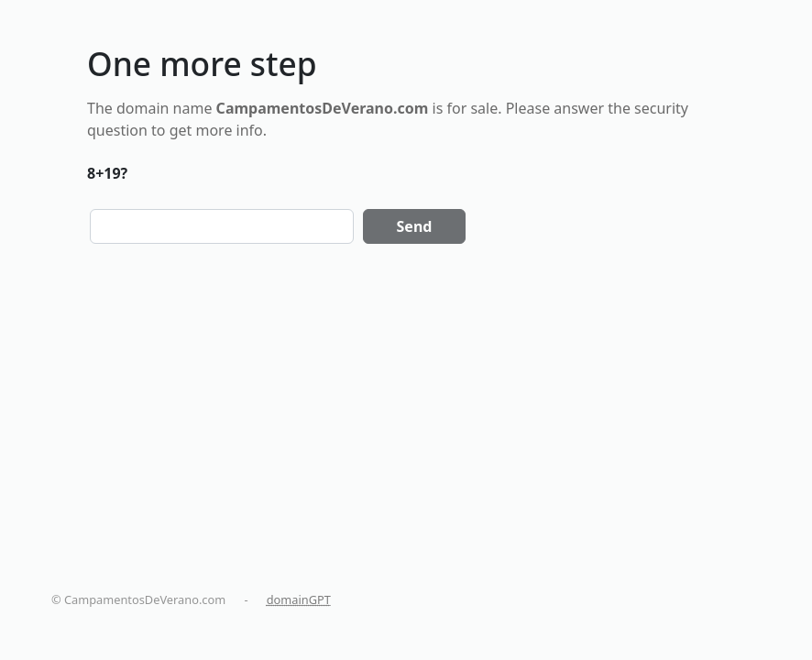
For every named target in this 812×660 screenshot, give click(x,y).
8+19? (107, 173)
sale (484, 108)
